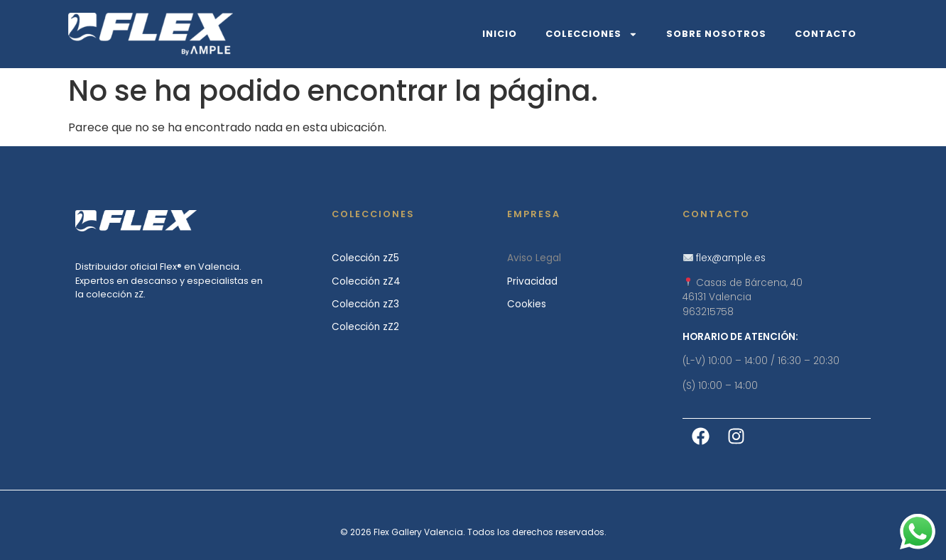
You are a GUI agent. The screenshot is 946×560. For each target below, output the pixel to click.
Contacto (826, 34)
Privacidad (532, 281)
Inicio (500, 34)
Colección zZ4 (366, 281)
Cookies (527, 304)
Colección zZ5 (365, 258)
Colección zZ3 (365, 304)
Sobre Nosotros (716, 34)
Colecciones (592, 34)
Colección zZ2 (365, 327)
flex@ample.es (731, 258)
